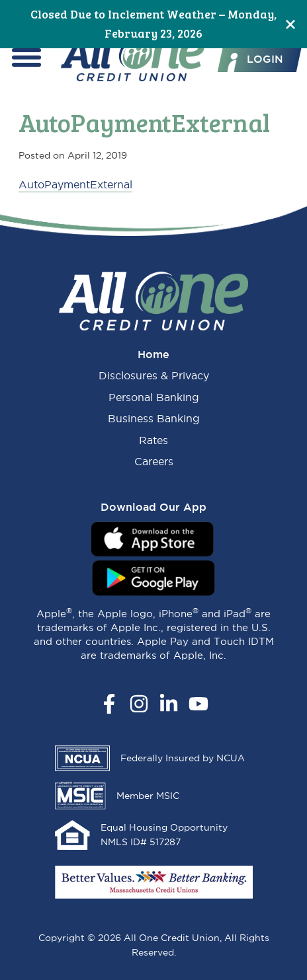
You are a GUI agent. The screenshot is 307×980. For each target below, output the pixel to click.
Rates (153, 440)
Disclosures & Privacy (154, 375)
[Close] (290, 24)
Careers (154, 461)
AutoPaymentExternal (75, 184)
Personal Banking (154, 397)
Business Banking (154, 418)
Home (153, 354)
